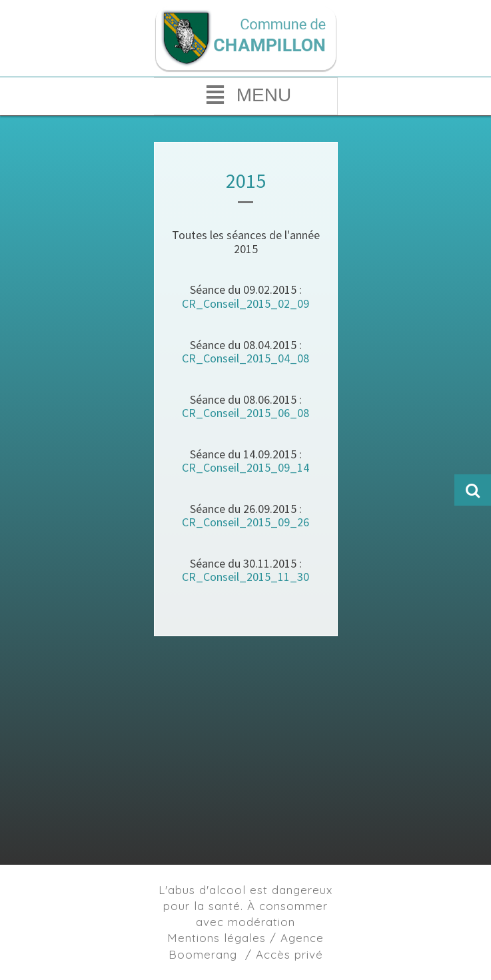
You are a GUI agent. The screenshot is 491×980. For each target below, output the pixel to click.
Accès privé (289, 954)
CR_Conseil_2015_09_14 (245, 467)
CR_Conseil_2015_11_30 (245, 577)
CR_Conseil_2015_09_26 (245, 522)
